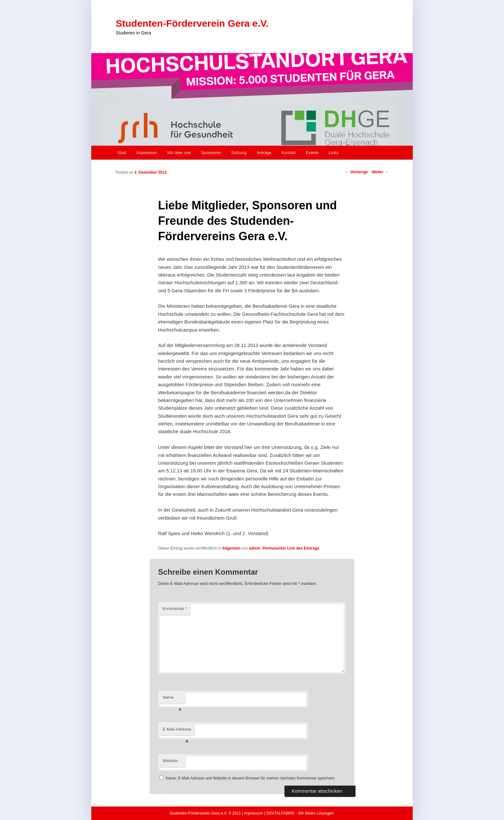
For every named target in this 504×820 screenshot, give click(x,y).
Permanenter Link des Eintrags (291, 548)
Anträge (264, 153)
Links (334, 153)
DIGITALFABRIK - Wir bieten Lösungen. (300, 813)
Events (312, 153)
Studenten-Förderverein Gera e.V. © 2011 (205, 813)
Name (172, 699)
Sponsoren (211, 153)
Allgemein (231, 548)
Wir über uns (179, 153)
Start (122, 153)
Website (170, 761)
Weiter (380, 172)
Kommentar (175, 609)
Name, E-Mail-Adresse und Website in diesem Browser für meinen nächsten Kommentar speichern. (251, 778)
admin (254, 548)
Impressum (147, 153)
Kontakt (289, 153)
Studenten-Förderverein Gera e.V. (192, 23)
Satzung (239, 153)
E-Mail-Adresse (177, 731)
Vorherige (356, 172)
